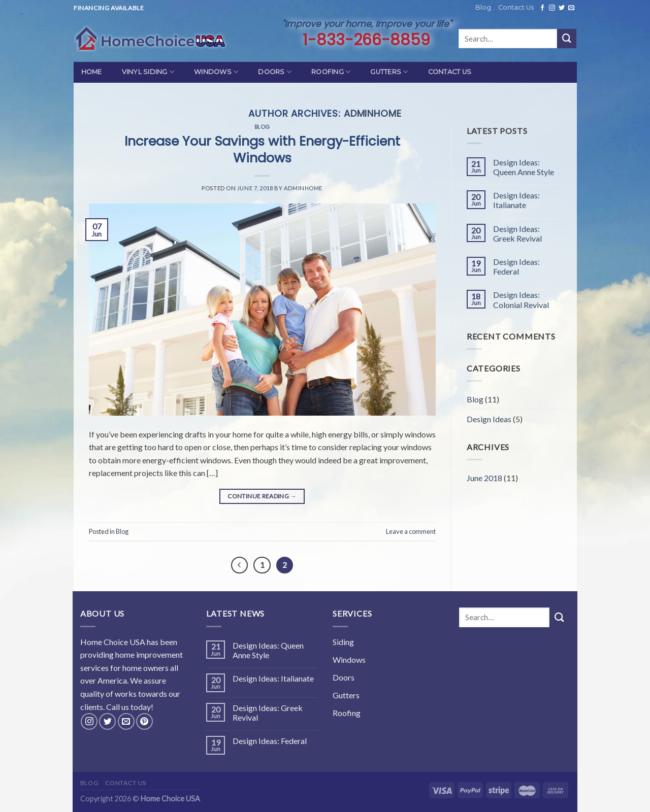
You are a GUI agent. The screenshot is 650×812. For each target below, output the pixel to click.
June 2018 (484, 478)
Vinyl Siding (148, 72)
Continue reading (262, 496)
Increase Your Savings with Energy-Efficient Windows (262, 149)
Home (92, 72)
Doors (275, 72)
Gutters (389, 72)
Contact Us (516, 7)
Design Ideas (489, 419)
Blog (483, 7)
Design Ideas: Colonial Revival (521, 299)
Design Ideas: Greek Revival (517, 233)
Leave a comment (411, 531)
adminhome (373, 113)
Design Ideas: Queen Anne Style (524, 167)
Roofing (331, 72)
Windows (216, 72)
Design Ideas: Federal (516, 266)
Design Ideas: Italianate (516, 200)
